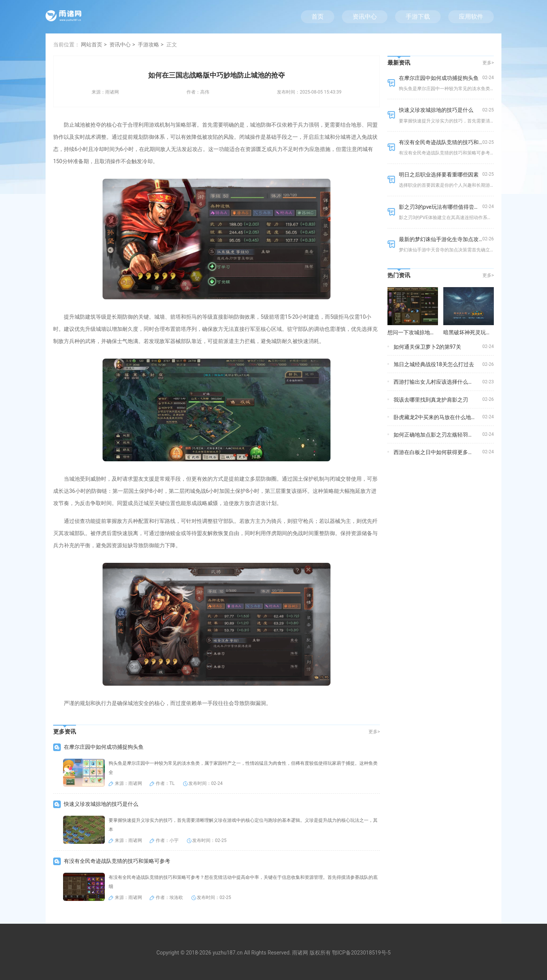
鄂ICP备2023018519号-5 (361, 953)
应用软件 (471, 17)
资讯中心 (365, 17)
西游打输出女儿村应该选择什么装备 (436, 382)
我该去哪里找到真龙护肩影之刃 (431, 400)
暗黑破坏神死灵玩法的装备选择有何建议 (491, 332)
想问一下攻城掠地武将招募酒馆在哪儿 (433, 332)
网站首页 (92, 44)
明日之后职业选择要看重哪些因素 (439, 175)
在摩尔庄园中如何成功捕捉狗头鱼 (104, 747)
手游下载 (418, 17)
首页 (318, 17)
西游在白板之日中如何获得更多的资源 (439, 452)
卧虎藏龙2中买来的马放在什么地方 (435, 417)
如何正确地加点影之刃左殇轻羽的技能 (439, 435)
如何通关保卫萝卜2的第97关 (427, 347)
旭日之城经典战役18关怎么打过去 (434, 364)
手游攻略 (149, 44)
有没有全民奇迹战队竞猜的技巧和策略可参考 (117, 861)
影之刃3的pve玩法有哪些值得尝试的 (442, 207)
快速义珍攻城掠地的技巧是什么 (101, 804)
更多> (374, 732)
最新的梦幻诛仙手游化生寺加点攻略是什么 (449, 239)
